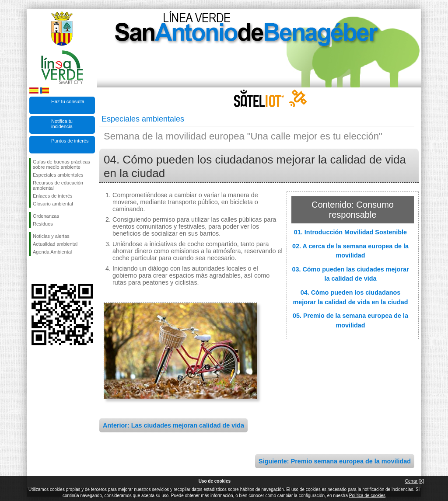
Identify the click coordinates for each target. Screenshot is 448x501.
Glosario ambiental (53, 204)
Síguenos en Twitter (49, 270)
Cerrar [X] (415, 481)
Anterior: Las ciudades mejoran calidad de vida (173, 425)
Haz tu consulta (68, 101)
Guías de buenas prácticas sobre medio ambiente (61, 164)
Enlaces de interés (53, 196)
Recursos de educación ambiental (58, 185)
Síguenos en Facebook (35, 270)
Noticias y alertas (51, 236)
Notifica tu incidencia (62, 124)
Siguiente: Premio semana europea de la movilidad (335, 461)
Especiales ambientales (58, 175)
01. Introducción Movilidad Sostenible (350, 232)
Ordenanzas (46, 216)
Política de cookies (367, 496)
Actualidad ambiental (55, 244)
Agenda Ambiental (52, 252)
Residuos (43, 224)
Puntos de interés (70, 141)
